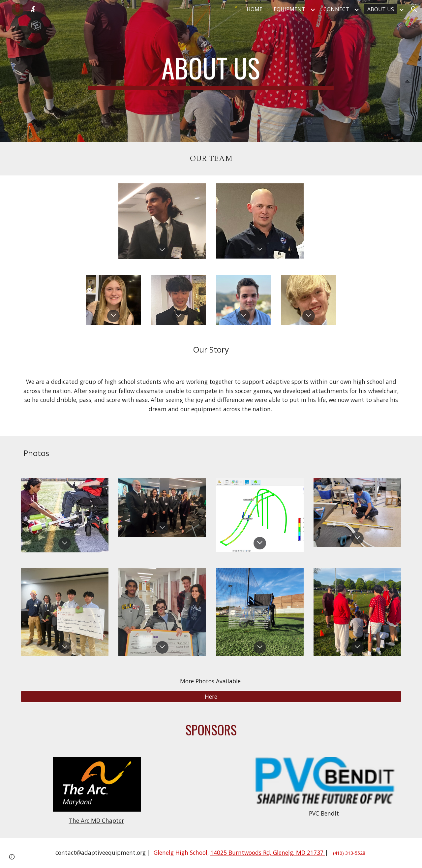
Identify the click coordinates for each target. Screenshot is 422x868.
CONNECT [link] (336, 9)
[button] (414, 9)
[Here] (211, 696)
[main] (211, 71)
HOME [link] (255, 9)
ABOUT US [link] (381, 9)
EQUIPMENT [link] (289, 9)
